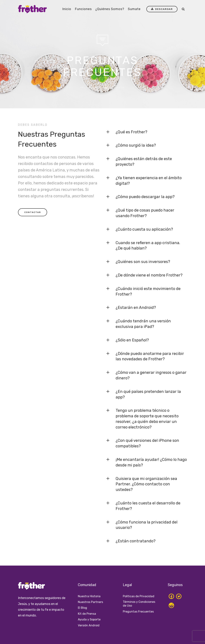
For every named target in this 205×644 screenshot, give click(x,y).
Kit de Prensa (88, 614)
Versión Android (90, 625)
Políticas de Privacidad (140, 596)
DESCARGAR (161, 9)
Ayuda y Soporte (90, 619)
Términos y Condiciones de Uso (137, 604)
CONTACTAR (33, 212)
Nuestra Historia (90, 596)
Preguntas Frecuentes (139, 612)
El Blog (83, 608)
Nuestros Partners (91, 602)
